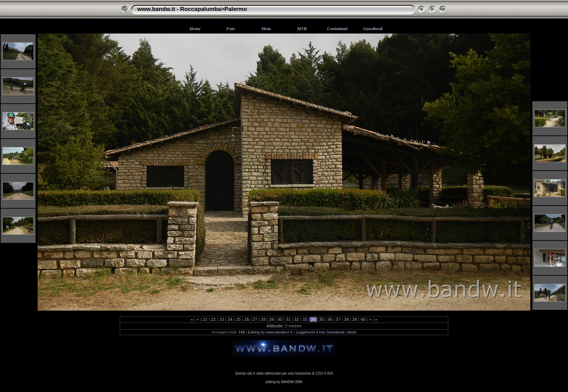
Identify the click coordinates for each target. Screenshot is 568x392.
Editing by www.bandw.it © (270, 332)
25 (238, 319)
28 (263, 319)
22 (213, 319)
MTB (302, 29)
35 (321, 319)
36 (330, 319)
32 (296, 319)
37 (338, 319)
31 (288, 319)
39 (355, 319)
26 (247, 319)
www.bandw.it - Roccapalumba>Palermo (192, 9)
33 (305, 319)
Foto (230, 29)
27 (255, 319)
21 (205, 319)
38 (346, 319)
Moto (266, 29)
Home (195, 29)
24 (230, 319)
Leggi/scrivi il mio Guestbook (320, 332)
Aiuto (352, 332)
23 (222, 319)
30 (280, 319)
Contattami (337, 29)
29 (272, 319)
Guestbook (373, 29)
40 (363, 319)
